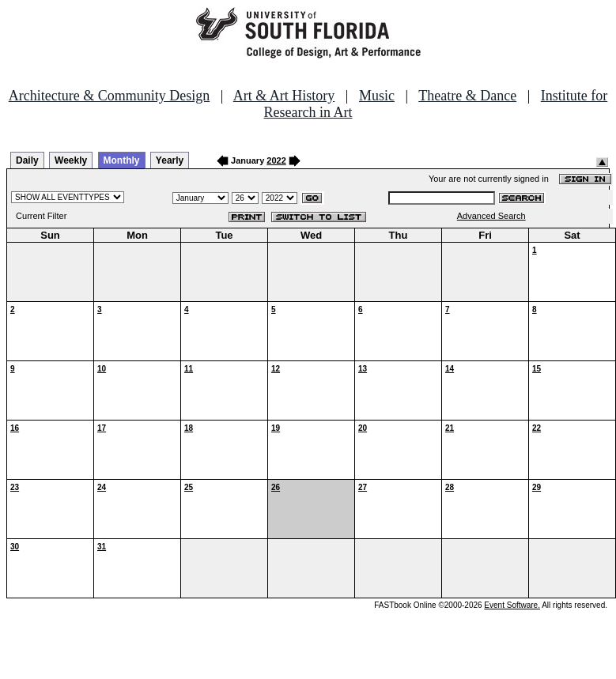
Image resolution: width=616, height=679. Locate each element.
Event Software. (512, 605)
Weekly (71, 160)
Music (377, 96)
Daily (27, 160)
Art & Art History (284, 96)
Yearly (170, 160)
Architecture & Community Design (109, 96)
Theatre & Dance (467, 96)
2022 (276, 160)
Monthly (122, 160)
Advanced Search (491, 216)
